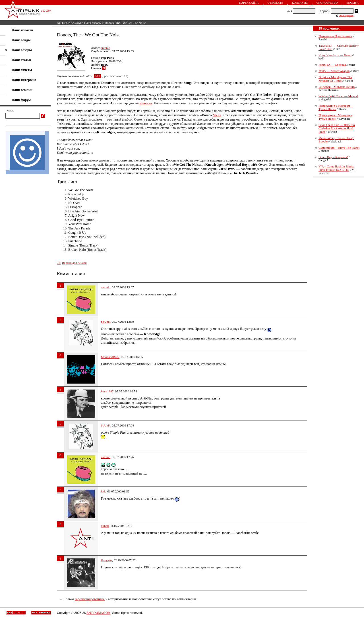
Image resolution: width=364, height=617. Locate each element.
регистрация (346, 15)
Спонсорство (327, 3)
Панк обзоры (93, 23)
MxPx (217, 115)
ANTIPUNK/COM (69, 23)
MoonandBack (110, 357)
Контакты (300, 3)
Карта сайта (249, 3)
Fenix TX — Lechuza (332, 65)
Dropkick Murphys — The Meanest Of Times (335, 79)
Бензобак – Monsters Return (337, 87)
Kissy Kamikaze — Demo (335, 55)
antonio (105, 48)
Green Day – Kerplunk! (333, 157)
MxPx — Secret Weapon (334, 71)
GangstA (106, 560)
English (352, 3)
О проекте (275, 3)
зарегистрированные (90, 599)
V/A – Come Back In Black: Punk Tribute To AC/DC (336, 168)
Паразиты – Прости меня (335, 36)
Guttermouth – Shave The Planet (339, 148)
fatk (103, 491)
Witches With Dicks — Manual (338, 96)
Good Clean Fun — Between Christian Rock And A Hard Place (337, 128)
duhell (105, 526)
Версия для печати (74, 263)
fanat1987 (107, 391)
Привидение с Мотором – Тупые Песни (335, 107)
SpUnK (106, 322)
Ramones (146, 103)
